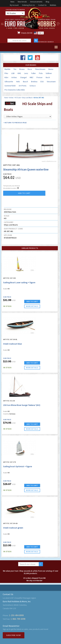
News (12, 2)
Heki (18, 82)
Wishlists (53, 5)
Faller (34, 73)
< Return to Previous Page (15, 123)
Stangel (23, 77)
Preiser (40, 77)
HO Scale (18, 98)
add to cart (24, 193)
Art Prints (23, 86)
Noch (48, 77)
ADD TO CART (32, 301)
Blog (47, 2)
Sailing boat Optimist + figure (18, 466)
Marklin (7, 69)
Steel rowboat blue (12, 344)
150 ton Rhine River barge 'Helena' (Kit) (22, 405)
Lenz (26, 73)
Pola (41, 73)
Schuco (33, 86)
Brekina (34, 82)
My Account (14, 5)
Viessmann (51, 82)
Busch (25, 82)
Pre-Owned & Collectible (15, 90)
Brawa (22, 69)
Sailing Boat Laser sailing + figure (19, 282)
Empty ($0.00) (27, 33)
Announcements (36, 2)
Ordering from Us (28, 5)
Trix (15, 69)
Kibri (6, 77)
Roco (30, 69)
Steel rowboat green (13, 528)
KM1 (19, 73)
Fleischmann (40, 69)
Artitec (14, 77)
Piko (6, 73)
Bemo (51, 69)
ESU (42, 82)
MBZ (32, 77)
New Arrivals (22, 2)
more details (32, 306)
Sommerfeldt (10, 86)
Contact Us (42, 5)
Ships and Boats (27, 98)
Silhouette (9, 82)
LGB (13, 73)
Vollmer (49, 73)
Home (6, 98)
